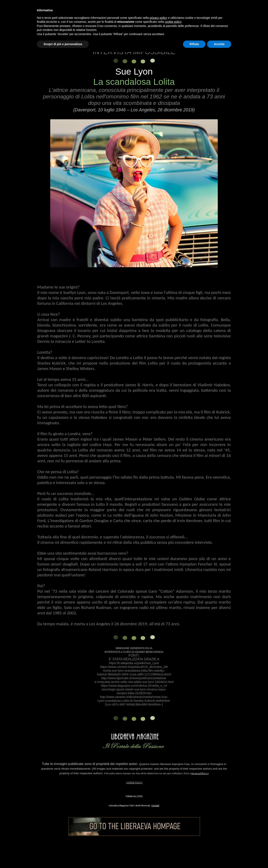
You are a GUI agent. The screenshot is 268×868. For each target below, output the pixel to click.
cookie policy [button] (173, 22)
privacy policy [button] (158, 18)
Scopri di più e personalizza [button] (63, 44)
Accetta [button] (219, 44)
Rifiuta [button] (194, 44)
